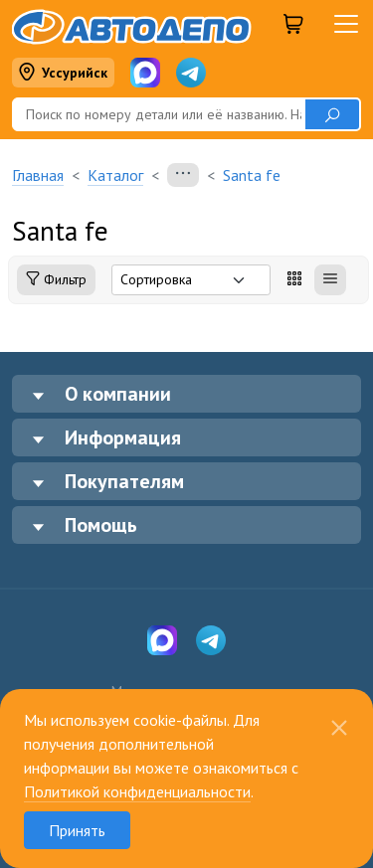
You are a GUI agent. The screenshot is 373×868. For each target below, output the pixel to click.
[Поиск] (158, 114)
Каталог (115, 175)
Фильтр (56, 280)
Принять (77, 830)
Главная (38, 175)
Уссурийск (63, 73)
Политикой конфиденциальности (137, 791)
